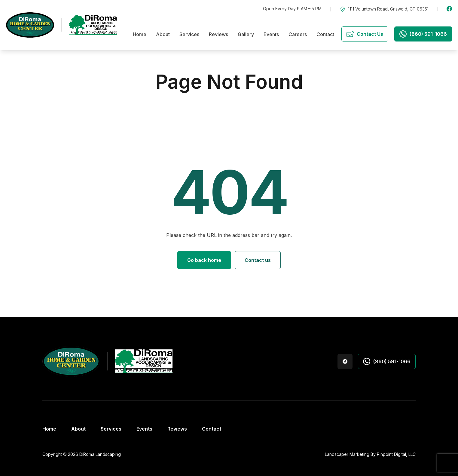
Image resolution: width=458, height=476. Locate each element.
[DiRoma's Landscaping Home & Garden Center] (61, 25)
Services (189, 34)
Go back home (204, 260)
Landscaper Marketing (347, 454)
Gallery (246, 34)
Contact (325, 34)
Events (271, 34)
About (163, 34)
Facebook (449, 9)
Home (140, 34)
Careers (298, 34)
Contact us (258, 260)
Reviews (218, 34)
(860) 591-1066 (387, 361)
